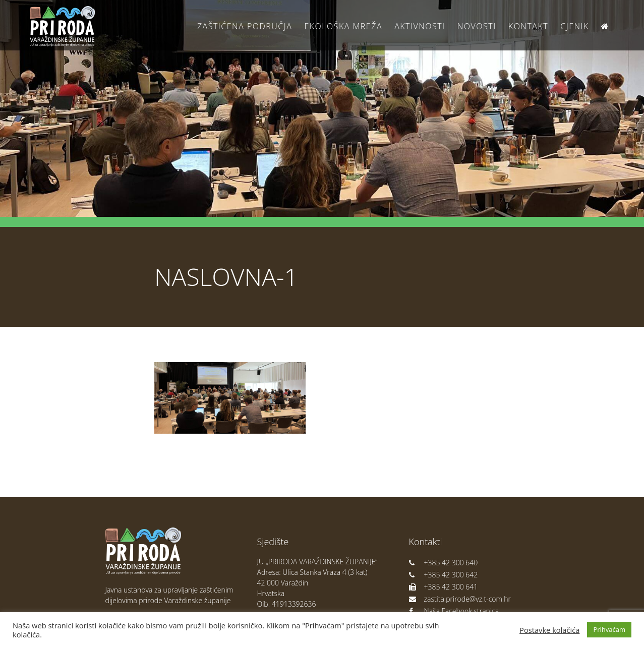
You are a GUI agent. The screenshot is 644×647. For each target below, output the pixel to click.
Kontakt (528, 26)
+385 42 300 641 (444, 587)
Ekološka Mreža (343, 26)
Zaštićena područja (245, 26)
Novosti (477, 26)
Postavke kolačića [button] (549, 630)
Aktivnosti (420, 26)
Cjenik (575, 26)
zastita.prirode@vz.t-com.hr (460, 599)
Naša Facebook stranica (454, 611)
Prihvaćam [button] (609, 629)
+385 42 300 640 (444, 563)
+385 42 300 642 (444, 575)
